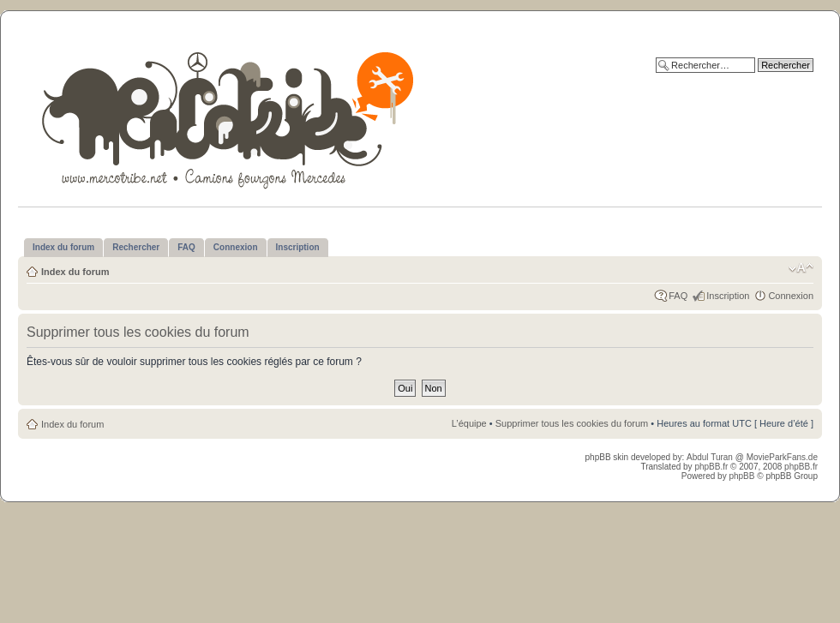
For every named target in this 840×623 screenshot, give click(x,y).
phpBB (741, 476)
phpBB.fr (711, 467)
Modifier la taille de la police (801, 268)
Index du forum (75, 272)
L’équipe (469, 423)
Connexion (791, 296)
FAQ (678, 296)
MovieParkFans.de (782, 457)
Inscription (728, 296)
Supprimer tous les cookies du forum (572, 423)
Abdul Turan (711, 457)
